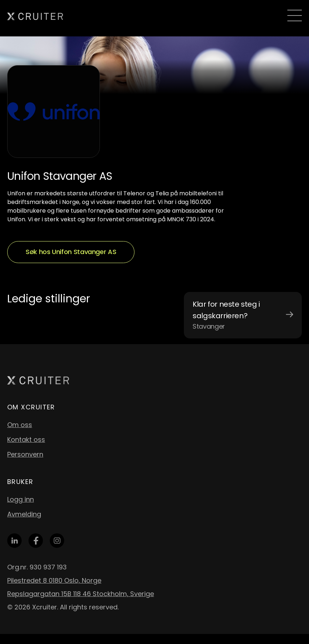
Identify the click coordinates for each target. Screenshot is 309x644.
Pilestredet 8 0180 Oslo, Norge (54, 580)
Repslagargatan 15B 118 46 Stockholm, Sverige (81, 594)
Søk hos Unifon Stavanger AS (71, 252)
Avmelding (24, 514)
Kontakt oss (26, 439)
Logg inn (21, 499)
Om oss (20, 425)
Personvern (25, 454)
